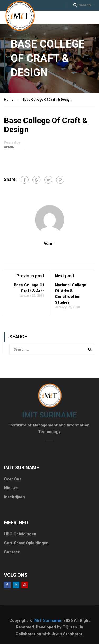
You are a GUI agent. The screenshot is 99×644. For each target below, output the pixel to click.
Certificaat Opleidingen (26, 543)
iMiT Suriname (47, 620)
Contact (12, 552)
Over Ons (13, 479)
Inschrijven (14, 497)
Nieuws (11, 488)
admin (9, 147)
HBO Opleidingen (20, 534)
